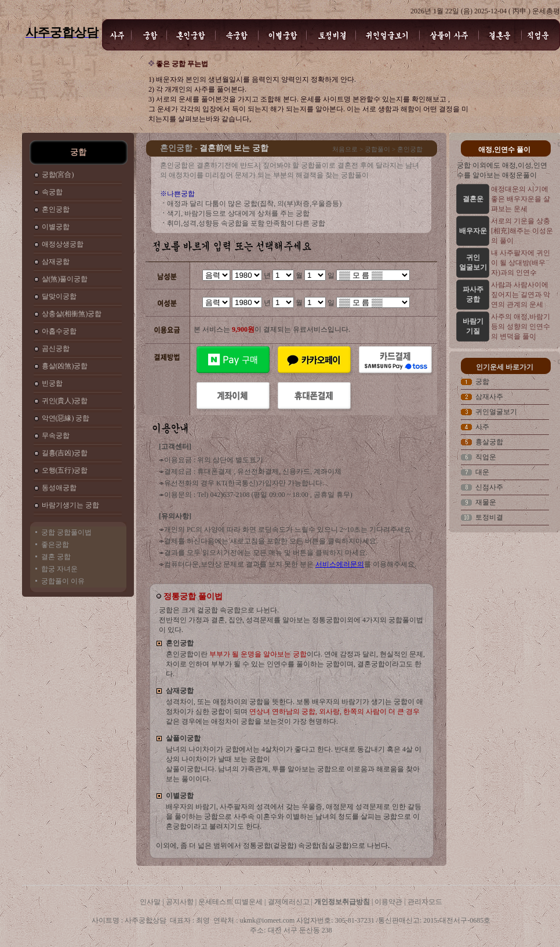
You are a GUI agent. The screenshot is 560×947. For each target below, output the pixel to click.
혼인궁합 (56, 209)
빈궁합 (52, 383)
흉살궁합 (489, 442)
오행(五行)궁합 (65, 470)
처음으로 (345, 149)
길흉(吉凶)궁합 (65, 453)
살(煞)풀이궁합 (65, 279)
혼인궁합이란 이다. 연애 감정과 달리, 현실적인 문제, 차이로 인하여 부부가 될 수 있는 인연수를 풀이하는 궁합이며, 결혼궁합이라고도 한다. (295, 664)
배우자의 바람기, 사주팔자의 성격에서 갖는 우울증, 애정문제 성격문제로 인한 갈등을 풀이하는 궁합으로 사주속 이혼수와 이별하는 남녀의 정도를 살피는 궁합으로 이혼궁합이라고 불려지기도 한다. (294, 817)
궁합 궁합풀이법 (66, 532)
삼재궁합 (56, 262)
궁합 (482, 382)
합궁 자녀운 (59, 569)
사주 (482, 427)
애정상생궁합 (63, 244)
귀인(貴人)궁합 (65, 401)
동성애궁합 (59, 488)
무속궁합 (56, 436)
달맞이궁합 (59, 296)
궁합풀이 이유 (63, 581)
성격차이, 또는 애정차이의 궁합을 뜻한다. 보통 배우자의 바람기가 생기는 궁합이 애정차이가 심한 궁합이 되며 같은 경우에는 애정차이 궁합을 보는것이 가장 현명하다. (294, 712)
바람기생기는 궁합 (70, 505)
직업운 (486, 457)
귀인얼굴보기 (496, 412)
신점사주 (489, 487)
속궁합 (52, 192)
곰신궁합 (56, 349)
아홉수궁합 (59, 331)
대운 (482, 472)
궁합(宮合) (58, 175)
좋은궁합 (55, 545)
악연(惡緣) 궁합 (66, 418)
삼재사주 (489, 397)
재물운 (486, 502)
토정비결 (489, 517)
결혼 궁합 (56, 557)
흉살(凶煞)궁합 (65, 366)
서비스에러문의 (340, 564)
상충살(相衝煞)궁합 (72, 314)
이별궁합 (56, 227)
